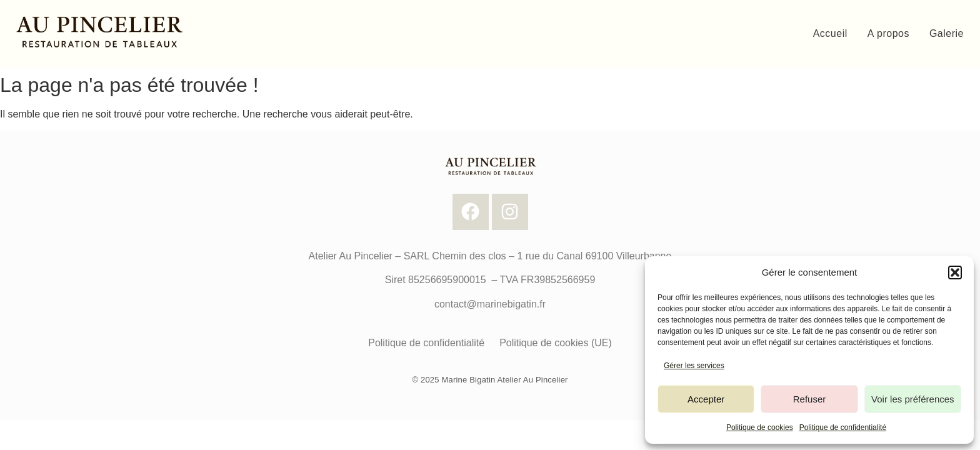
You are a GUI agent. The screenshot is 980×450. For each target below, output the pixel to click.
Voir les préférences (913, 399)
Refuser (810, 399)
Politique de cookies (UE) (556, 343)
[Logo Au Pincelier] (98, 32)
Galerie (947, 33)
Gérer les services (694, 366)
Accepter (706, 399)
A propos (888, 33)
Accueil (830, 33)
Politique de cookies (760, 427)
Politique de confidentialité (843, 427)
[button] (955, 272)
